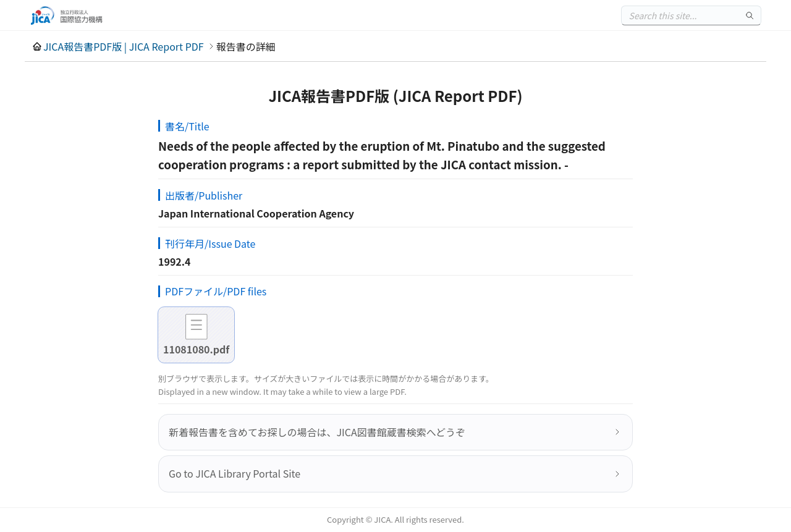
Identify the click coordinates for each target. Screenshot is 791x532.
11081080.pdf (196, 349)
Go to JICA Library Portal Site (235, 473)
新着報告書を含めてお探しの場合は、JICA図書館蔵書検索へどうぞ (317, 432)
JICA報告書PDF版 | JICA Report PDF (124, 46)
